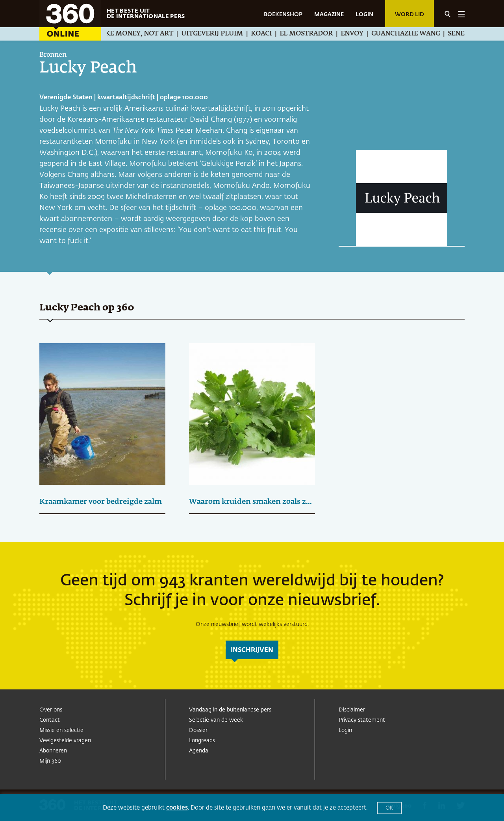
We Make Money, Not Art (135, 34)
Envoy (359, 34)
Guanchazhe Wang (413, 34)
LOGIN (364, 15)
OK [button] (389, 808)
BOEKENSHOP (283, 15)
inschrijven (252, 650)
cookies (177, 808)
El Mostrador (314, 34)
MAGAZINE (329, 15)
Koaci (269, 34)
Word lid (409, 15)
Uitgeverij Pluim (220, 34)
